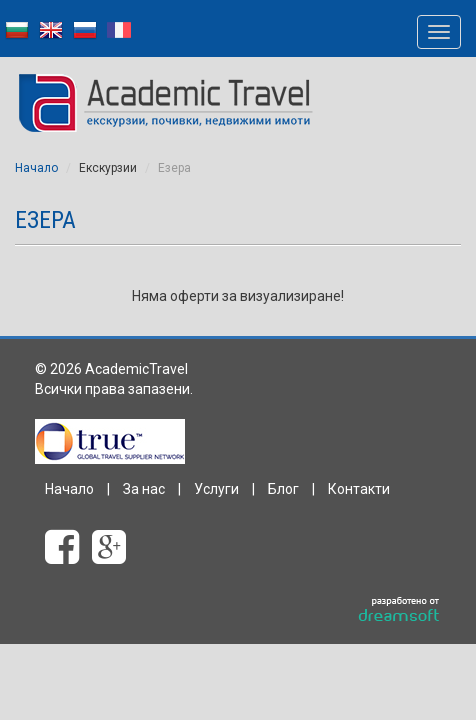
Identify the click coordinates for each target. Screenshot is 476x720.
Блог (283, 489)
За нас (144, 489)
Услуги (216, 489)
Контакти (359, 489)
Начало (36, 168)
